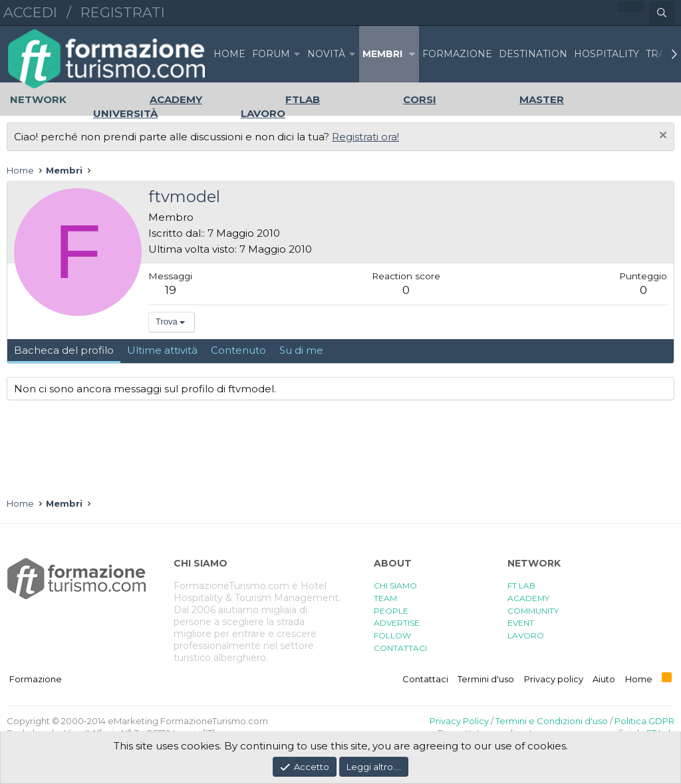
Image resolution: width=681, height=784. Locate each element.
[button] (297, 54)
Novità (326, 54)
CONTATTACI (400, 648)
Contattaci (425, 679)
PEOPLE (391, 611)
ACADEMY (528, 598)
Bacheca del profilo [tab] (64, 350)
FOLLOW (392, 635)
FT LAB (521, 586)
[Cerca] (662, 13)
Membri (382, 54)
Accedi (30, 12)
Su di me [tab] (301, 350)
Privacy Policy (459, 721)
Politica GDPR (644, 721)
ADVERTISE (397, 623)
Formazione (36, 679)
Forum (271, 54)
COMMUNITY (533, 611)
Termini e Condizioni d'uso (552, 721)
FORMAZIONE (457, 54)
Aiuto (604, 679)
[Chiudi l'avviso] (661, 137)
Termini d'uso (486, 679)
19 (171, 290)
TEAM (385, 598)
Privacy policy (554, 679)
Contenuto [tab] (238, 350)
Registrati (123, 12)
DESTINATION (533, 54)
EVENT (521, 623)
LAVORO (526, 635)
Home (229, 54)
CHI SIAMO (395, 586)
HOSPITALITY (607, 54)
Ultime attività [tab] (162, 350)
